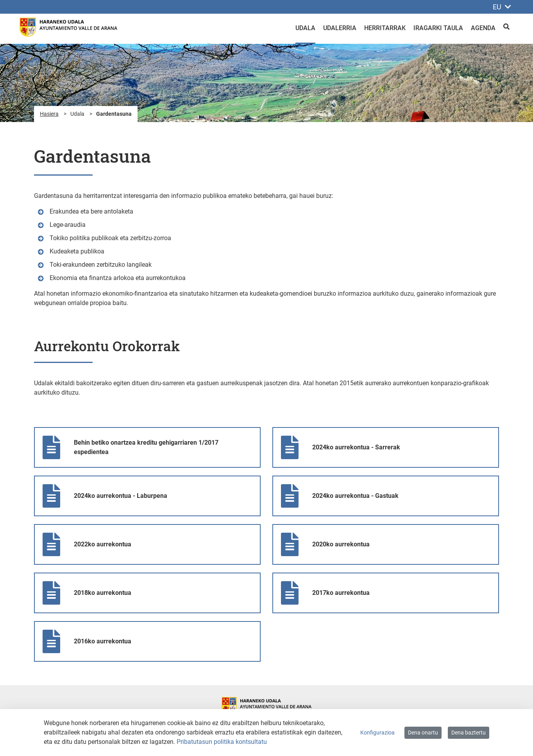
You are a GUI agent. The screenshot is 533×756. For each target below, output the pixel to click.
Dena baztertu (469, 733)
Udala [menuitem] (305, 28)
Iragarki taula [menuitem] (438, 28)
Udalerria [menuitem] (340, 28)
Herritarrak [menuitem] (385, 28)
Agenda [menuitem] (483, 28)
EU (502, 7)
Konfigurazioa (377, 733)
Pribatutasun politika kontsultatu (222, 742)
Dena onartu (423, 733)
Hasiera (49, 114)
